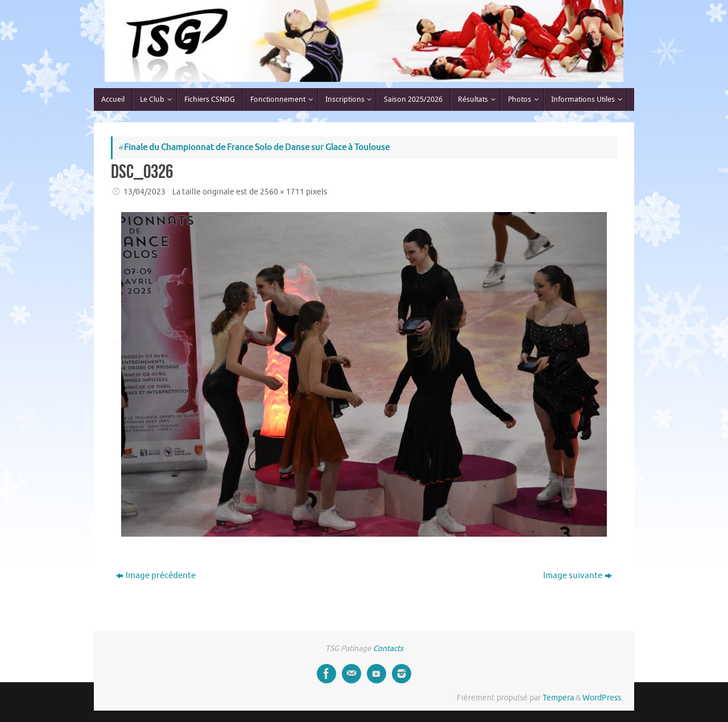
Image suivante (578, 576)
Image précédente (156, 576)
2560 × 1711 (282, 192)
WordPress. (603, 698)
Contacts (388, 648)
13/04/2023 (144, 192)
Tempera (558, 698)
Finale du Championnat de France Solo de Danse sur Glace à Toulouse (254, 148)
